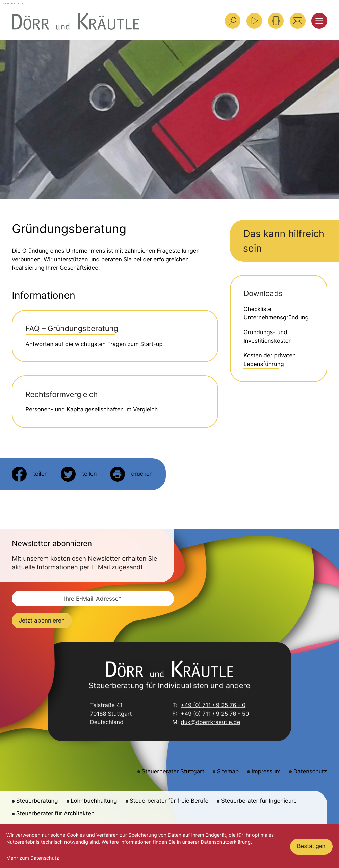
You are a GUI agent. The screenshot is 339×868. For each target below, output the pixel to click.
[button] (276, 21)
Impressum (266, 772)
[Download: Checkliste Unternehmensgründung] (278, 314)
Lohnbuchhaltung (94, 801)
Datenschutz (310, 772)
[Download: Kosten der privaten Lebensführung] (278, 360)
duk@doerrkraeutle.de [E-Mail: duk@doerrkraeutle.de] (210, 723)
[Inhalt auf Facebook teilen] (30, 474)
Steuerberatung (37, 801)
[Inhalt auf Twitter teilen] (79, 474)
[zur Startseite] (75, 21)
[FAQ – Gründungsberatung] (115, 336)
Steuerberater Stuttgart (173, 772)
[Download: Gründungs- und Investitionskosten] (278, 337)
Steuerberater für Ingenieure (259, 801)
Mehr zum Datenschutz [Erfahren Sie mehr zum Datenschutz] (33, 858)
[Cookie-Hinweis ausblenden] (311, 846)
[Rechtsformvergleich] (115, 401)
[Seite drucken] (132, 474)
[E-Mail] (93, 599)
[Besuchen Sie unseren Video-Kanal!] (254, 21)
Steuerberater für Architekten (55, 814)
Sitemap (228, 772)
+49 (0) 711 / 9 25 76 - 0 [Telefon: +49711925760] (213, 706)
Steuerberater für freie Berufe (169, 801)
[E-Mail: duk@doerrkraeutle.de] (297, 21)
